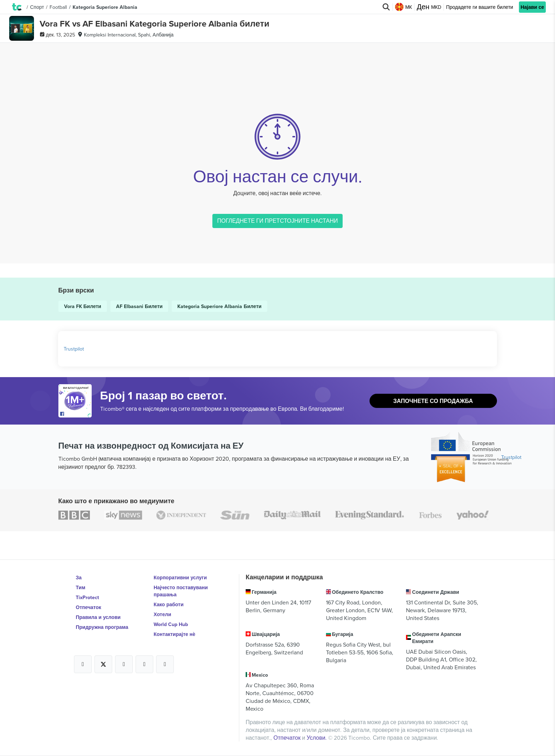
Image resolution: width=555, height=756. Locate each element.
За (79, 578)
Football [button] (58, 7)
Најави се (532, 7)
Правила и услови (98, 617)
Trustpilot (74, 349)
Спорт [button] (37, 7)
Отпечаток (88, 607)
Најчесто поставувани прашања (181, 591)
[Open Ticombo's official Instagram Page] (124, 664)
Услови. (317, 738)
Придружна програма (102, 627)
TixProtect (87, 597)
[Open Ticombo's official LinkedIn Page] (165, 664)
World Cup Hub (171, 624)
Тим (81, 587)
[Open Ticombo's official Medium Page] (144, 664)
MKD (429, 7)
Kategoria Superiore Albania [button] (105, 7)
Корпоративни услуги (180, 578)
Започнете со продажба (433, 401)
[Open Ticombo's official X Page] (103, 664)
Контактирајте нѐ (174, 634)
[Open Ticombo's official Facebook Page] (76, 414)
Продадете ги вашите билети (479, 7)
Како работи (169, 604)
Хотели (162, 614)
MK (404, 7)
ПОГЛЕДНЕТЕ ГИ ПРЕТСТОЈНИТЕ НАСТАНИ (277, 221)
